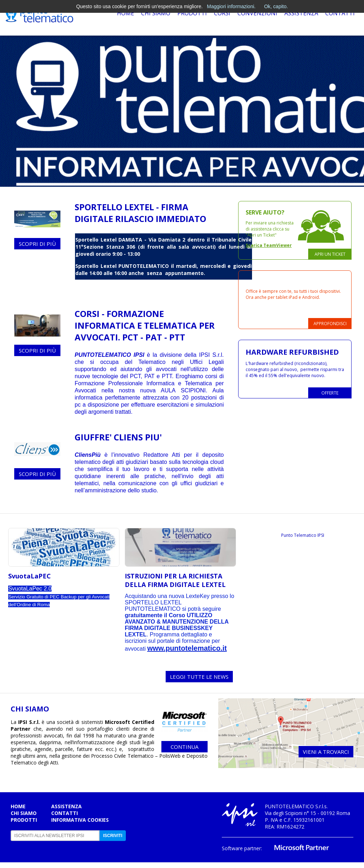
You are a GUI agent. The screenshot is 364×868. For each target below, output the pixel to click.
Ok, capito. (276, 6)
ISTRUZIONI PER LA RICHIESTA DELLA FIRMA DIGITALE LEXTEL (175, 580)
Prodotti (192, 13)
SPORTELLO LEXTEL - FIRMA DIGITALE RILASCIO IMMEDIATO (140, 213)
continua (184, 747)
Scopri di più (37, 244)
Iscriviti (113, 836)
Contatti (340, 13)
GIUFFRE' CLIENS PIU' (118, 437)
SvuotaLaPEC (30, 576)
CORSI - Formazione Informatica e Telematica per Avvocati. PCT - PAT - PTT (145, 325)
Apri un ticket (330, 254)
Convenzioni (257, 13)
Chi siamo (24, 813)
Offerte (330, 393)
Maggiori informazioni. (231, 6)
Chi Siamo (156, 13)
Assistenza (301, 13)
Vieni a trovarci (326, 752)
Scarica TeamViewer (269, 245)
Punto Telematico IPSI (303, 535)
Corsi (222, 13)
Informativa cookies (80, 820)
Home (125, 13)
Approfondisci (330, 324)
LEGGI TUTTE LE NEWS (199, 677)
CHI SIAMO (30, 709)
